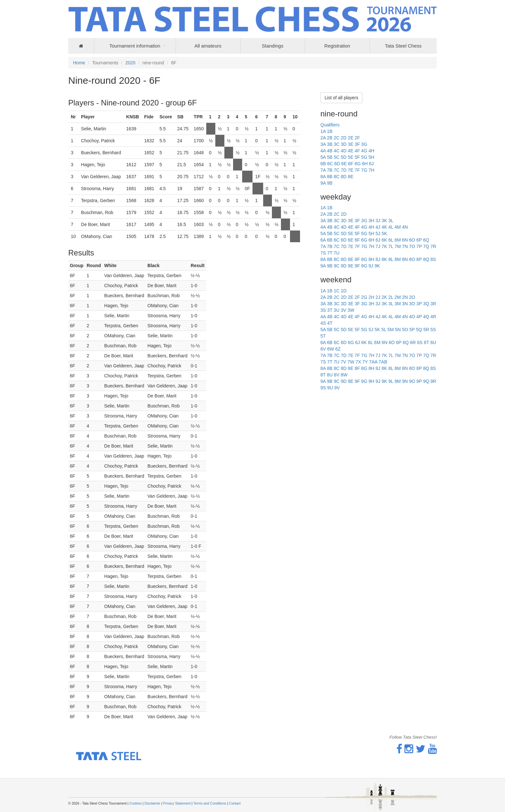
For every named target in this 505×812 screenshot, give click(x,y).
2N (405, 297)
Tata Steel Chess (403, 46)
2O (412, 297)
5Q (419, 330)
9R (433, 381)
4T (330, 323)
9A (323, 183)
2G (364, 297)
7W (351, 362)
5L (384, 330)
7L (391, 246)
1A (323, 131)
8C (337, 177)
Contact (235, 803)
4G (364, 151)
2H (371, 297)
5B (330, 157)
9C (337, 266)
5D (344, 157)
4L (391, 227)
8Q (426, 259)
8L (391, 259)
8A (323, 177)
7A (323, 170)
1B (330, 131)
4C (337, 151)
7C (337, 170)
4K (384, 227)
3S (323, 310)
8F (357, 259)
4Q (426, 317)
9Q (426, 381)
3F (357, 144)
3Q (426, 304)
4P (419, 317)
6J (371, 164)
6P (419, 240)
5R (426, 330)
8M (398, 259)
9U (330, 388)
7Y (365, 362)
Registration (337, 46)
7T (330, 253)
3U (337, 310)
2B (330, 138)
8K (384, 259)
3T (330, 310)
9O (412, 381)
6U (433, 342)
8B (330, 177)
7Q (426, 246)
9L (391, 381)
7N (405, 246)
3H (371, 221)
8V (337, 375)
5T (323, 336)
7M (398, 246)
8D (344, 177)
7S (323, 253)
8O (412, 259)
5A (323, 157)
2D (344, 138)
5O (405, 330)
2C (337, 138)
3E (351, 144)
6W (331, 349)
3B (330, 144)
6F (351, 164)
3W (351, 310)
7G (364, 170)
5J (378, 233)
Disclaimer (152, 803)
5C (337, 157)
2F (357, 138)
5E (351, 157)
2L (391, 297)
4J (378, 227)
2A (323, 138)
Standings (273, 46)
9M (398, 381)
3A (323, 144)
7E (351, 170)
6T (426, 342)
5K (384, 233)
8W (344, 375)
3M (398, 304)
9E (351, 266)
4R (433, 317)
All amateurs (208, 46)
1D (344, 291)
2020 (130, 63)
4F (357, 151)
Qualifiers (330, 125)
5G (364, 157)
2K (384, 297)
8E (351, 177)
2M (398, 297)
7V (344, 362)
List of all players (341, 98)
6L (391, 240)
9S (323, 388)
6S (420, 342)
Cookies (135, 803)
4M (398, 227)
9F (357, 266)
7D (344, 170)
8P (419, 259)
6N (405, 240)
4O (412, 317)
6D (337, 164)
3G (364, 144)
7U (337, 253)
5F (357, 157)
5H (371, 157)
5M (390, 330)
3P (419, 304)
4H (371, 151)
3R (433, 304)
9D (344, 266)
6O (412, 240)
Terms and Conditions (210, 803)
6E (344, 164)
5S (433, 330)
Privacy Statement (177, 803)
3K (384, 221)
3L (391, 221)
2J (378, 297)
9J (371, 266)
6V (323, 349)
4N (405, 227)
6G (358, 164)
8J (378, 259)
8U (330, 375)
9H (371, 381)
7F (357, 170)
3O (412, 304)
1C (337, 291)
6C (330, 164)
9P (419, 381)
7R (433, 246)
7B (330, 170)
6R (413, 342)
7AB (383, 362)
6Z (338, 349)
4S (323, 323)
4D (344, 151)
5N (398, 330)
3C (337, 144)
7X (358, 362)
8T (323, 375)
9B (330, 183)
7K (384, 246)
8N (405, 259)
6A (323, 240)
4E (351, 151)
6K (384, 240)
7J (378, 246)
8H (371, 259)
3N (405, 304)
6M (398, 240)
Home (79, 63)
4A (323, 151)
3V (344, 310)
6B (323, 164)
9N (405, 381)
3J (378, 221)
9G (364, 266)
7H (371, 170)
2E (351, 138)
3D (344, 144)
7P (419, 246)
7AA (373, 362)
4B (330, 151)
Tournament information (135, 46)
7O (412, 246)
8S (433, 259)
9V (337, 388)
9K (377, 266)
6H (365, 164)
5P (412, 330)
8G (364, 259)
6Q (426, 240)
